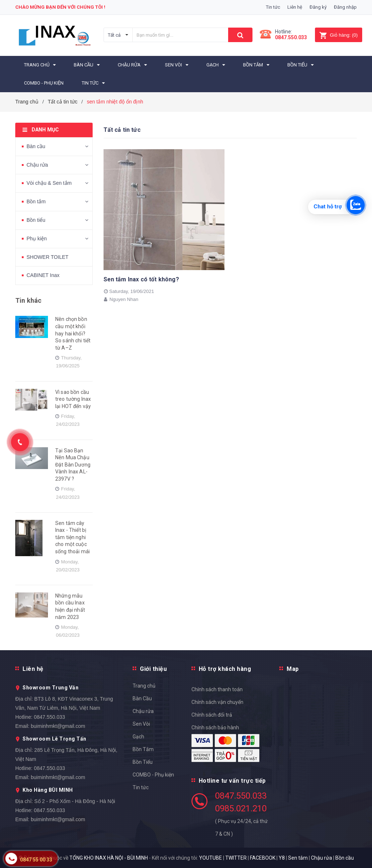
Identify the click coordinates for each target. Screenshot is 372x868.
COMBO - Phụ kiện (153, 775)
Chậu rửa (37, 165)
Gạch (138, 737)
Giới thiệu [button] (153, 669)
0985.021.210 (241, 808)
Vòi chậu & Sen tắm (49, 183)
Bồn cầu (345, 858)
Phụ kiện (37, 239)
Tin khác (28, 300)
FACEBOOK (263, 858)
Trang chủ (144, 686)
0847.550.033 (49, 717)
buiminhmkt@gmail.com (58, 726)
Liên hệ (295, 7)
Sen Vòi (141, 724)
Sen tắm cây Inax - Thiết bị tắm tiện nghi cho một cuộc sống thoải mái (72, 537)
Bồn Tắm (143, 749)
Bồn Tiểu (143, 762)
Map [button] (293, 669)
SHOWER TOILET (47, 257)
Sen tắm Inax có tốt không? (141, 279)
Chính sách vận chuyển (217, 702)
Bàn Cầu (142, 698)
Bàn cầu (36, 146)
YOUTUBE (211, 858)
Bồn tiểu (36, 220)
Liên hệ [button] (33, 669)
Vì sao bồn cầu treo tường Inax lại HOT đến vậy (73, 399)
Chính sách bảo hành (215, 728)
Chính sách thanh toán (217, 689)
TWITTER (236, 858)
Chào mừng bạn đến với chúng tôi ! (60, 7)
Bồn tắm (36, 201)
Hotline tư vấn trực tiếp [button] (232, 781)
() (338, 35)
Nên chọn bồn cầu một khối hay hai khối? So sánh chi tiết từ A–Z (73, 333)
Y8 (282, 858)
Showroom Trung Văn (50, 688)
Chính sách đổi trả (212, 715)
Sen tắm (298, 858)
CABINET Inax (43, 275)
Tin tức (273, 7)
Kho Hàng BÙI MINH (48, 790)
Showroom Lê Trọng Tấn (54, 739)
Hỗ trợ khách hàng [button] (225, 669)
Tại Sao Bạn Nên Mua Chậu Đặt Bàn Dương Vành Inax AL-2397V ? (73, 465)
